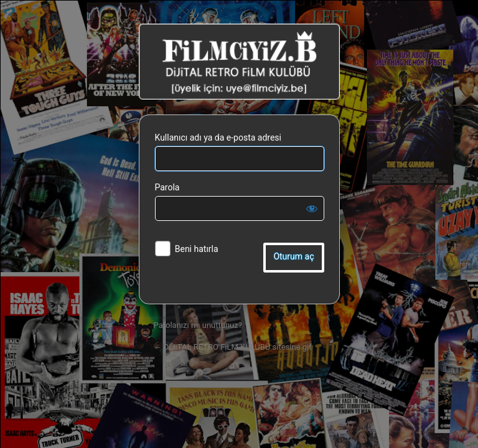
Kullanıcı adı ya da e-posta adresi (218, 138)
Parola (167, 187)
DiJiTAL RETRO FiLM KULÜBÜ (239, 62)
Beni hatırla (197, 249)
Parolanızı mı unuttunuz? (198, 325)
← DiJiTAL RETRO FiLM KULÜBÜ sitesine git (233, 347)
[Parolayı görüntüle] (312, 208)
